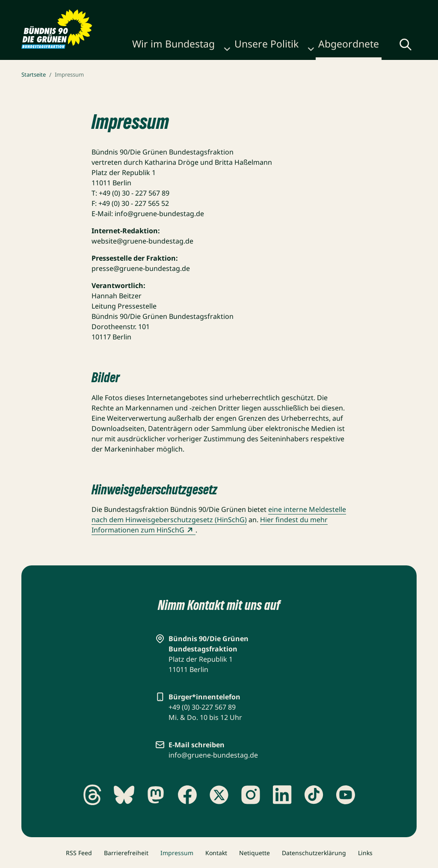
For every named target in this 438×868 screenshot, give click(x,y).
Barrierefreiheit (126, 853)
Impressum (177, 853)
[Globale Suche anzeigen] (383, 47)
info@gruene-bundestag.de (213, 755)
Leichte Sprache (384, 9)
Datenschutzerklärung (314, 853)
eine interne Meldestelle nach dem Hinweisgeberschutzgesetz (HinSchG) (219, 514)
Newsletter (246, 9)
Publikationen (166, 9)
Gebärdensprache (312, 9)
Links (365, 853)
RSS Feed (79, 853)
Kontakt (216, 853)
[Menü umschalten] (410, 46)
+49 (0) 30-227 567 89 (202, 707)
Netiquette (255, 853)
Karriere (208, 9)
